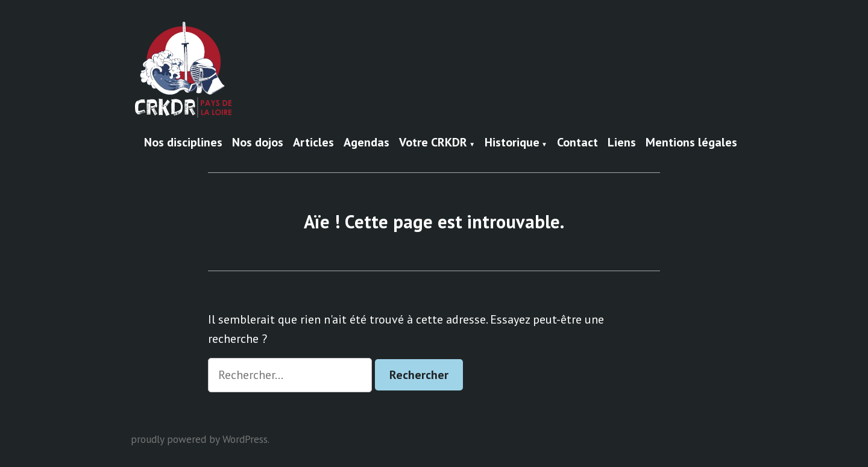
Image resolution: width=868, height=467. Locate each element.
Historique (512, 143)
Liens (622, 143)
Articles (313, 143)
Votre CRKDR (433, 143)
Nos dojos (258, 143)
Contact (577, 143)
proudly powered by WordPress (199, 439)
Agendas (366, 143)
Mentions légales (691, 143)
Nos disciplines (183, 143)
